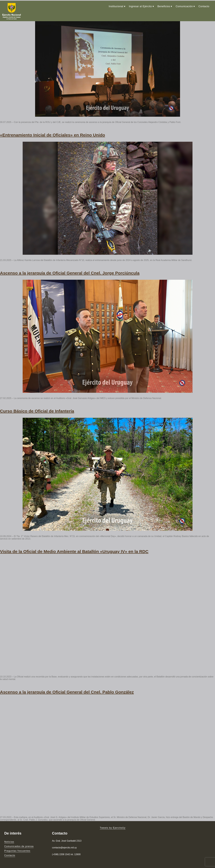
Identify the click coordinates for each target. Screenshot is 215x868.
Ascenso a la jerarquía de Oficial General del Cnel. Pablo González (67, 687)
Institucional (116, 6)
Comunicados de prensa (19, 841)
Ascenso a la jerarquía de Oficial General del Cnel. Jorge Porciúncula (70, 270)
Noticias (9, 837)
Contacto (204, 6)
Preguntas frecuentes (17, 846)
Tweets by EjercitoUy (113, 823)
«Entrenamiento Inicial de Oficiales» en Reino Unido (53, 133)
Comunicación (184, 6)
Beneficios (164, 6)
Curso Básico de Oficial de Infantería (37, 408)
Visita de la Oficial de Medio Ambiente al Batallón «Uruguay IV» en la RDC (74, 548)
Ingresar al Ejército (140, 6)
